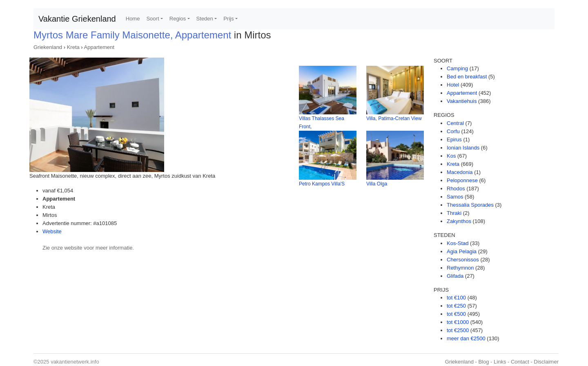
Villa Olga (377, 184)
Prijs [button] (228, 19)
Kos (451, 156)
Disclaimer (546, 362)
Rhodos (456, 189)
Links (500, 362)
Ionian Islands (463, 148)
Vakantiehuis (462, 101)
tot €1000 (458, 322)
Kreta (73, 47)
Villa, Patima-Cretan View (394, 118)
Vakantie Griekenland (77, 19)
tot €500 (456, 314)
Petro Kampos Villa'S (322, 184)
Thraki (454, 213)
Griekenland (48, 47)
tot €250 (456, 306)
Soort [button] (153, 19)
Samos (455, 197)
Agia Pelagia (462, 251)
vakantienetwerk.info (75, 362)
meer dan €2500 (466, 338)
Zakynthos (459, 221)
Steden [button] (205, 19)
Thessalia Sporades (470, 205)
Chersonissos (463, 260)
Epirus (454, 139)
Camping (457, 68)
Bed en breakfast (467, 77)
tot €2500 (458, 330)
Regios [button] (178, 19)
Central (455, 123)
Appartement (99, 47)
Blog (483, 362)
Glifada (455, 276)
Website (52, 231)
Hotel (453, 85)
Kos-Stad (458, 243)
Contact (520, 362)
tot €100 (456, 298)
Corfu (453, 131)
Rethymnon (460, 268)
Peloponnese (462, 180)
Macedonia (460, 172)
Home (133, 19)
